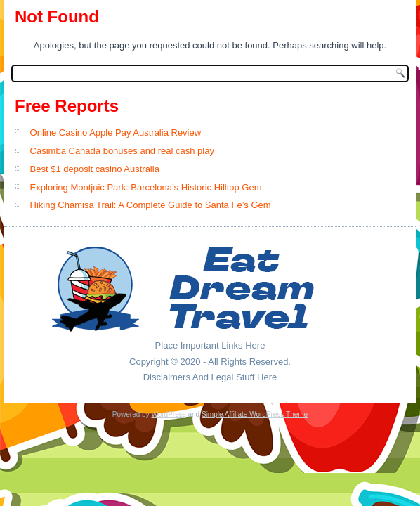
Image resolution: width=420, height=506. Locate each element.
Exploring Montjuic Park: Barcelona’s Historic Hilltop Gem (146, 187)
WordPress (168, 414)
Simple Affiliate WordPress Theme (255, 414)
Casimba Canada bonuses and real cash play (122, 151)
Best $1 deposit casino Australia (95, 169)
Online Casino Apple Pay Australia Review (116, 132)
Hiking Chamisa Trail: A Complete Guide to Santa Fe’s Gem (151, 205)
